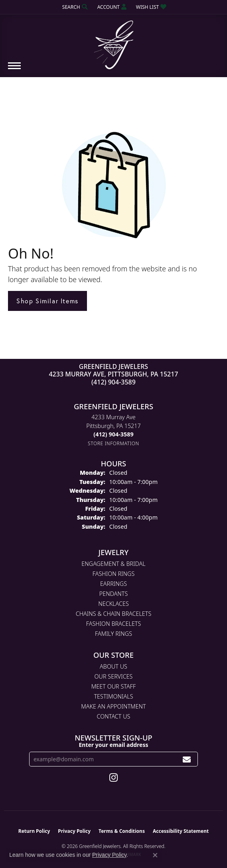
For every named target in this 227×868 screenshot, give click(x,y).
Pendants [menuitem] (114, 594)
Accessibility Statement (181, 831)
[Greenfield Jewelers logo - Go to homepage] (114, 42)
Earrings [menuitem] (113, 584)
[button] (74, 7)
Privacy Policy (74, 831)
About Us (113, 666)
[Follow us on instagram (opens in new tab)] (113, 778)
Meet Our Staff (113, 686)
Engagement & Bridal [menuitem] (113, 564)
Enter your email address (113, 745)
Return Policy (34, 831)
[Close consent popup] (155, 855)
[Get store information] (113, 443)
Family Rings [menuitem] (113, 634)
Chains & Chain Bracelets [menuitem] (114, 614)
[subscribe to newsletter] (187, 759)
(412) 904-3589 (113, 382)
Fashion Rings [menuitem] (114, 574)
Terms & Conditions (122, 831)
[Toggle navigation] (14, 70)
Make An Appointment (113, 706)
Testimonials (113, 696)
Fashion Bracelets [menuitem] (114, 624)
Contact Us (114, 716)
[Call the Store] (113, 434)
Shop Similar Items (47, 301)
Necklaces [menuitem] (113, 604)
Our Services (114, 676)
